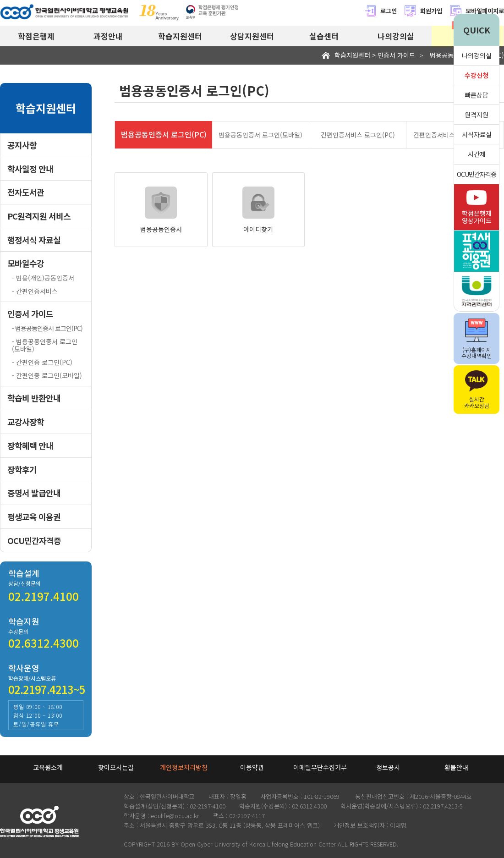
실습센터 (324, 36)
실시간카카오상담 (477, 390)
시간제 (477, 154)
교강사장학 (26, 422)
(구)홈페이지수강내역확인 (477, 339)
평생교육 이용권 (34, 517)
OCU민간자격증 (34, 541)
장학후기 (22, 470)
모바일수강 (26, 263)
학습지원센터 (180, 36)
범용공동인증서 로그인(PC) (164, 134)
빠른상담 (477, 95)
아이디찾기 (258, 210)
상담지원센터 (252, 36)
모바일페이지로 (485, 11)
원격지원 (477, 115)
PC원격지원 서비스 (39, 216)
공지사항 (22, 145)
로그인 (381, 11)
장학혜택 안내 (30, 446)
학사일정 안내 (30, 169)
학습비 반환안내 (34, 398)
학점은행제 (36, 36)
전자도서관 (26, 192)
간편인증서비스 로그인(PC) (358, 135)
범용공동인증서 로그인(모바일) (260, 135)
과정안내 (108, 36)
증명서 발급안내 (34, 493)
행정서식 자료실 (34, 240)
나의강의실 (396, 36)
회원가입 (423, 11)
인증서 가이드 (30, 314)
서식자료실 (477, 134)
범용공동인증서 (161, 210)
